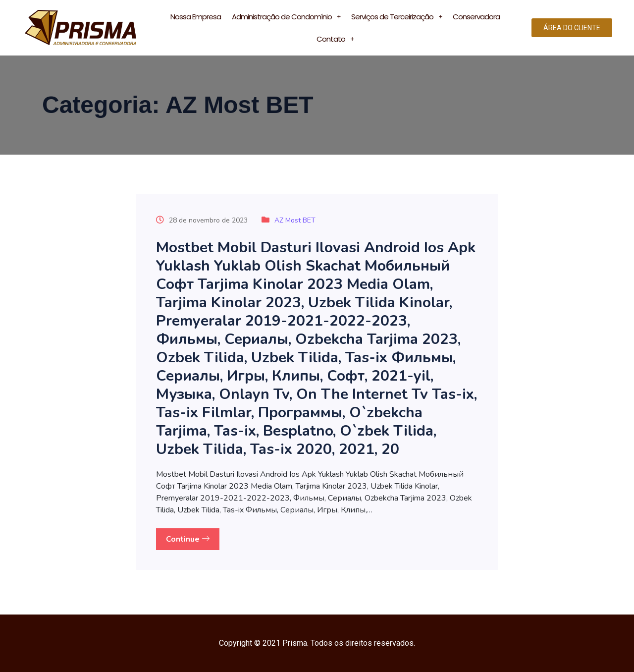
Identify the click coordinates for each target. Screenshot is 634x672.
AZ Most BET (295, 220)
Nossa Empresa (196, 17)
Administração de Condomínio (286, 17)
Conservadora (476, 17)
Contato (335, 39)
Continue (188, 539)
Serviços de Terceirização (396, 17)
